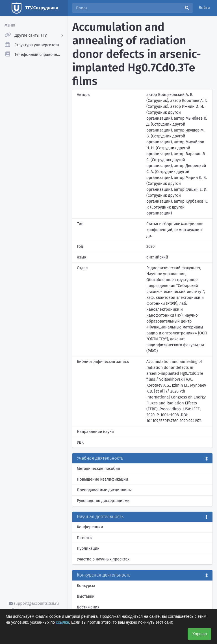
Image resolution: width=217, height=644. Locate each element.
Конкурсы (86, 586)
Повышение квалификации (102, 479)
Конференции (90, 527)
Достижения (88, 607)
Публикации (88, 548)
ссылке (62, 622)
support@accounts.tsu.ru (34, 604)
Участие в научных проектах (103, 559)
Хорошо (199, 634)
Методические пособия (98, 469)
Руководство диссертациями (103, 501)
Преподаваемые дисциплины (104, 490)
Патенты (85, 538)
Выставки (86, 596)
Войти (204, 8)
